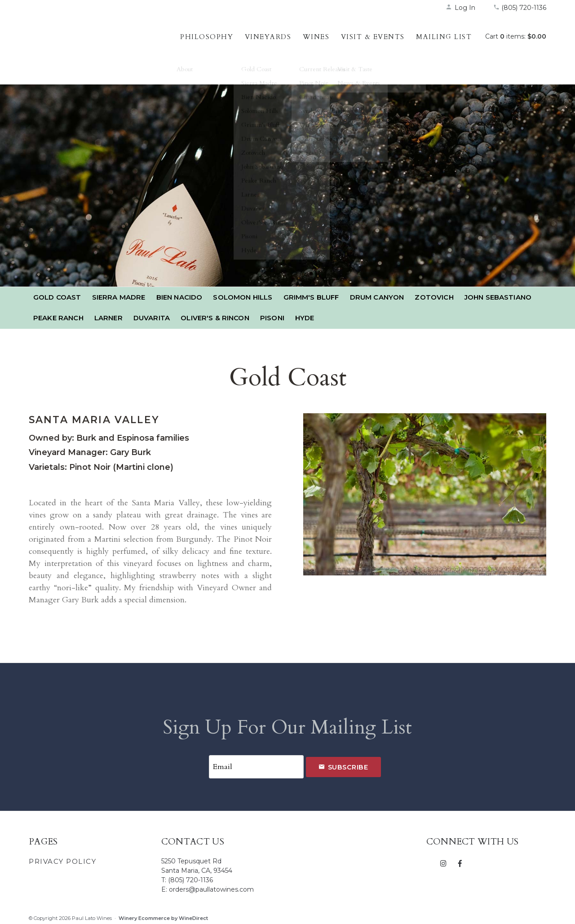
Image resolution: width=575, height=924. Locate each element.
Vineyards (268, 37)
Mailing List (444, 37)
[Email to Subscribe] (256, 766)
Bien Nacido (179, 297)
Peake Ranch (58, 318)
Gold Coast (57, 297)
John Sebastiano (498, 297)
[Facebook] (460, 861)
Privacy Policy (62, 859)
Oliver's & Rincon (215, 318)
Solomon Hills (243, 297)
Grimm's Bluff (311, 297)
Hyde (305, 318)
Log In (460, 8)
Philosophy (207, 37)
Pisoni (272, 318)
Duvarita (152, 318)
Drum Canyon (377, 297)
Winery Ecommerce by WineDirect (163, 916)
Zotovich (434, 297)
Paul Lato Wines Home (87, 47)
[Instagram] (444, 861)
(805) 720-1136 (520, 8)
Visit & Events (373, 37)
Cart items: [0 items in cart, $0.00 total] (516, 36)
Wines (316, 37)
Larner (108, 318)
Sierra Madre (119, 297)
